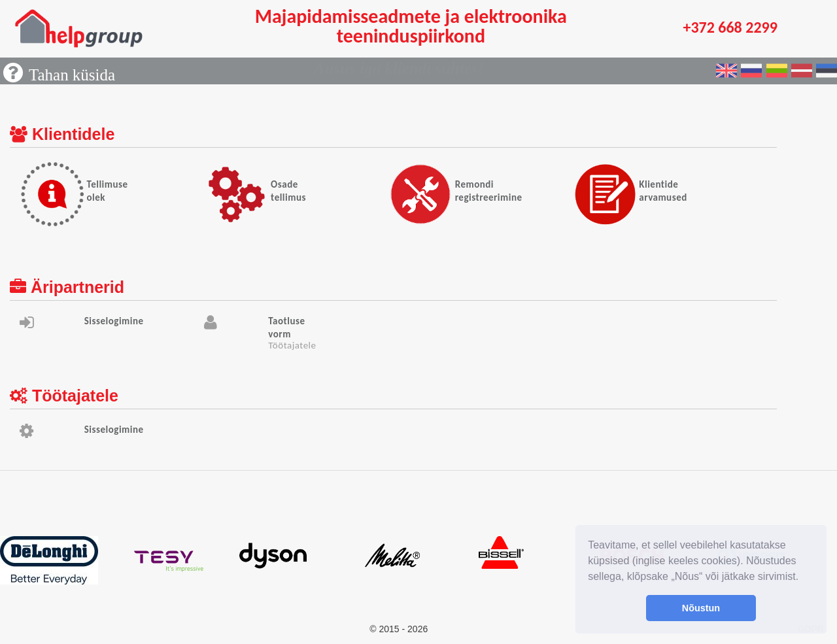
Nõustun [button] (701, 608)
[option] (60, 560)
